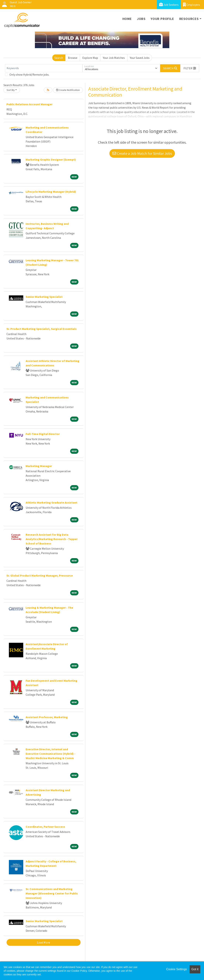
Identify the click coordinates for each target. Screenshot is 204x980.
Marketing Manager (39, 466)
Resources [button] (189, 19)
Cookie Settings (176, 969)
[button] (190, 68)
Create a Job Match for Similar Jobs (142, 153)
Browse (73, 58)
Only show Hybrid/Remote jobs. (29, 74)
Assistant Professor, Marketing (47, 717)
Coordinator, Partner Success (45, 827)
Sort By (11, 90)
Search (59, 58)
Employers (191, 5)
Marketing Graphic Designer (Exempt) (51, 159)
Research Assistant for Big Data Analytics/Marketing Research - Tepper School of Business (52, 539)
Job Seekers (169, 5)
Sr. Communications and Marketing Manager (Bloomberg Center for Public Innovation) (52, 893)
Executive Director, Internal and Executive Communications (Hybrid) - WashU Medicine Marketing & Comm (50, 754)
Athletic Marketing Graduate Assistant (52, 502)
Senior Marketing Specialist (44, 297)
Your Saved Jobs (140, 58)
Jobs (141, 19)
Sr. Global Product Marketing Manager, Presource (40, 575)
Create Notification (68, 90)
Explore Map (90, 58)
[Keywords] (44, 68)
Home (127, 19)
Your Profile (162, 19)
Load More (43, 942)
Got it (195, 969)
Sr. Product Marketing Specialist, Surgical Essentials (42, 329)
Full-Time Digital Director (43, 434)
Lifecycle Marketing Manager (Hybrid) (51, 192)
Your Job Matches (114, 58)
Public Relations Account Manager (29, 104)
